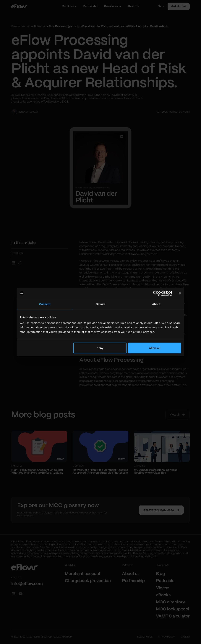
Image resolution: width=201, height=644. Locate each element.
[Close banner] (180, 293)
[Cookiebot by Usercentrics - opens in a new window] (156, 293)
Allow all (155, 348)
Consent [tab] (45, 304)
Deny (100, 348)
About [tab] (156, 304)
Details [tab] (100, 304)
